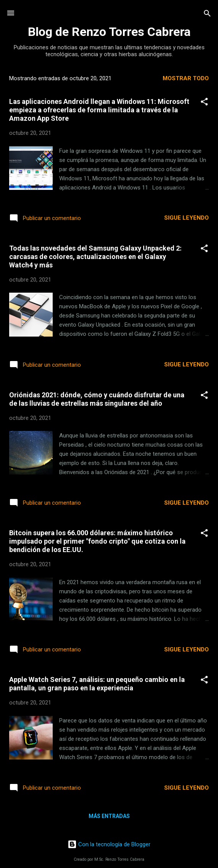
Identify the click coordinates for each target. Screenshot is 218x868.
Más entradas (109, 816)
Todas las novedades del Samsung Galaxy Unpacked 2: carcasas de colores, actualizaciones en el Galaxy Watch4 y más (95, 257)
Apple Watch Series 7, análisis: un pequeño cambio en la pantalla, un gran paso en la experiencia (97, 684)
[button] (204, 102)
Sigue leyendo (187, 218)
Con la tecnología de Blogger (109, 844)
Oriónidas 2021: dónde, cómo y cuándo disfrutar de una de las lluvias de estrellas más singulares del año (97, 399)
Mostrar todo (186, 78)
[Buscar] (207, 14)
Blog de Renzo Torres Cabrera (109, 32)
